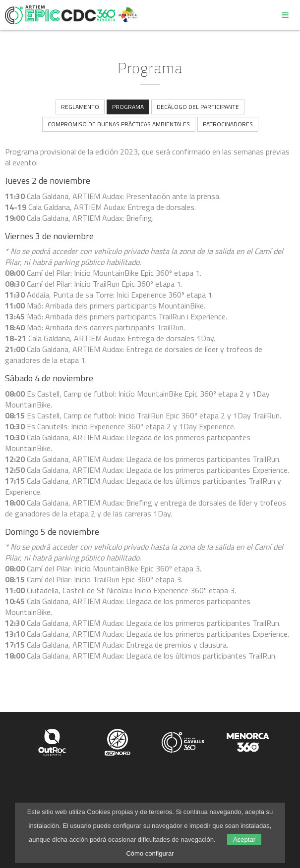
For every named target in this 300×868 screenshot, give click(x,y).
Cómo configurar (150, 853)
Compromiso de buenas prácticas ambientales (119, 124)
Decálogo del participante (198, 107)
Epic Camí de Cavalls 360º (60, 15)
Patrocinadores (228, 124)
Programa (128, 107)
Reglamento (80, 107)
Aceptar (244, 840)
